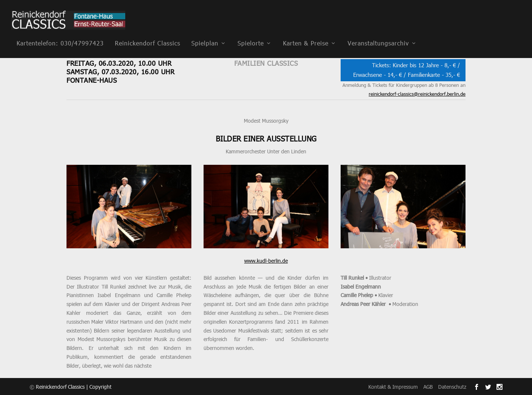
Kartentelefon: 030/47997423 (60, 33)
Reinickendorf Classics (148, 33)
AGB (428, 386)
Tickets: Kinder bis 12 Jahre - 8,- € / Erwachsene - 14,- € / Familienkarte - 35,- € (407, 70)
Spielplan (205, 33)
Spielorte (251, 33)
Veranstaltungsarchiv (378, 33)
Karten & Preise (306, 33)
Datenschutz (452, 386)
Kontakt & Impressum (393, 386)
